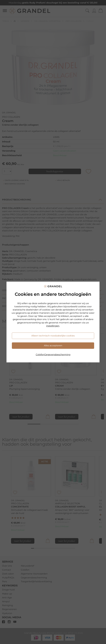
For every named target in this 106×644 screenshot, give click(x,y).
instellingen (53, 326)
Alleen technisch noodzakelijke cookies (53, 336)
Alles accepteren (53, 346)
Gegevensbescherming (57, 355)
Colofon (40, 355)
